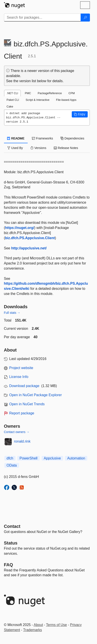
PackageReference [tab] (50, 93)
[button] (80, 114)
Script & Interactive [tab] (38, 100)
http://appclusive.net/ (29, 248)
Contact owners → (17, 432)
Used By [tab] (15, 148)
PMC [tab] (28, 93)
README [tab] (16, 138)
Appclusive (52, 458)
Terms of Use (56, 625)
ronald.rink (22, 441)
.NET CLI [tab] (12, 93)
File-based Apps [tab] (66, 100)
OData (12, 465)
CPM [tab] (72, 93)
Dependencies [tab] (72, 138)
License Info (19, 377)
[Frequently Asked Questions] (9, 565)
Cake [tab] (10, 106)
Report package (22, 413)
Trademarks (32, 630)
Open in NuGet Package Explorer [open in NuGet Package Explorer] (36, 395)
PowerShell (28, 458)
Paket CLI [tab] (13, 100)
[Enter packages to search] (42, 18)
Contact (12, 526)
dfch (10, 458)
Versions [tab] (38, 148)
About (38, 625)
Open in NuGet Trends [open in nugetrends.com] (27, 404)
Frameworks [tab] (42, 138)
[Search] (85, 18)
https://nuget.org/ (20, 228)
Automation (76, 458)
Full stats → (12, 313)
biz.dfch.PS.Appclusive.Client (30, 238)
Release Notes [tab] (66, 148)
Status (11, 543)
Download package (24, 386)
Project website (21, 368)
